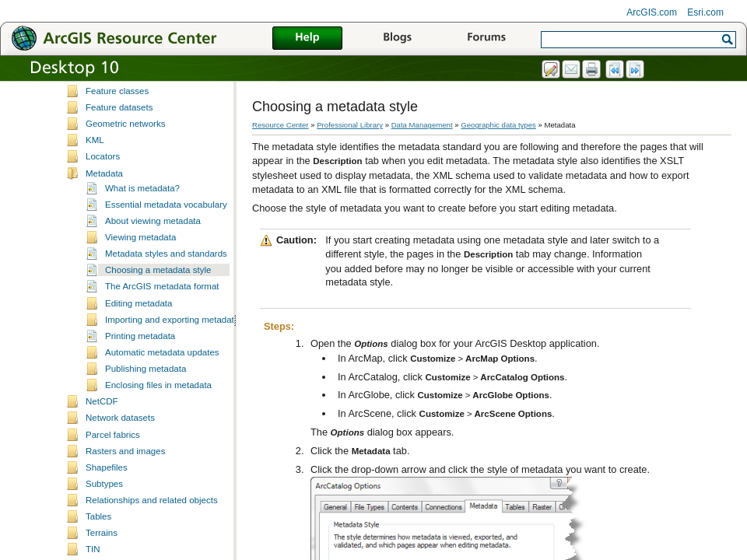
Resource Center (281, 125)
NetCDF (102, 437)
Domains (103, 110)
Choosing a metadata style (158, 306)
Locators (103, 192)
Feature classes (117, 127)
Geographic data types (498, 125)
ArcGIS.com (652, 12)
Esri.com (705, 12)
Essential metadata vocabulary (166, 240)
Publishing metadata (146, 404)
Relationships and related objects (152, 536)
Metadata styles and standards (166, 289)
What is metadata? (142, 224)
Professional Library (350, 125)
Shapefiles (107, 503)
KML (95, 176)
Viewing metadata (140, 273)
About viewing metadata (153, 257)
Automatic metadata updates (162, 388)
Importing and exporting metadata (172, 355)
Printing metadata (140, 372)
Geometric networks (125, 159)
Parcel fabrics (113, 471)
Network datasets (120, 453)
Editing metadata (139, 339)
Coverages (107, 94)
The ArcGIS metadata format (162, 322)
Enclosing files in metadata (158, 421)
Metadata (104, 209)
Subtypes (104, 520)
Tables (98, 552)
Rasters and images (125, 487)
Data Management (422, 125)
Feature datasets (119, 143)
